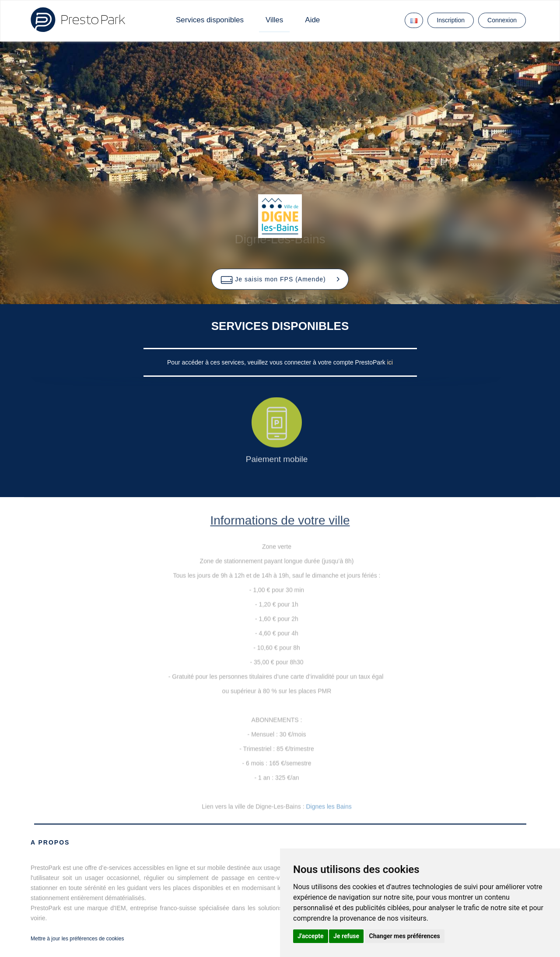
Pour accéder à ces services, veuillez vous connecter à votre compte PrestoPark (277, 362)
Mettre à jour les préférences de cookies (77, 939)
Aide (312, 20)
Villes (274, 20)
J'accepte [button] (311, 936)
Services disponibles (210, 20)
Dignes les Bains (329, 806)
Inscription (451, 20)
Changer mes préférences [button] (405, 936)
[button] (280, 279)
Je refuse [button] (346, 936)
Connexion (502, 20)
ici (390, 362)
